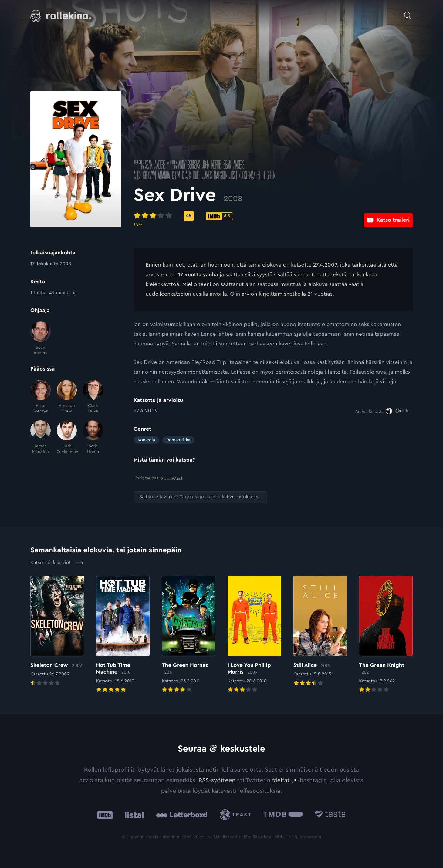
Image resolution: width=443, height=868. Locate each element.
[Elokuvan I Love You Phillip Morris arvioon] (254, 634)
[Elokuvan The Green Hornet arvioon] (189, 634)
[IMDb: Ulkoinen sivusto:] (105, 814)
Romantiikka (178, 440)
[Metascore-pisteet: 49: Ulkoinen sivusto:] (189, 216)
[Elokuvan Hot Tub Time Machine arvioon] (123, 634)
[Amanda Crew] (67, 397)
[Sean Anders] (41, 339)
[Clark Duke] (93, 397)
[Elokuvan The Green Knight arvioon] (386, 634)
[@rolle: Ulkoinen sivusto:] (398, 411)
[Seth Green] (93, 437)
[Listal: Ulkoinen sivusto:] (133, 814)
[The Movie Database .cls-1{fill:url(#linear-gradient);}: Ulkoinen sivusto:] (283, 814)
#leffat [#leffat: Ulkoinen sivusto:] (281, 780)
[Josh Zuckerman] (67, 437)
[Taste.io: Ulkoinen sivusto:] (330, 814)
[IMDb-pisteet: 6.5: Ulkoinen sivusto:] (220, 216)
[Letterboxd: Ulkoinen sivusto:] (182, 815)
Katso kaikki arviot (57, 562)
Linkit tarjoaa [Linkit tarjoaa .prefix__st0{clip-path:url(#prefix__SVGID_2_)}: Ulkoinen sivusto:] (158, 478)
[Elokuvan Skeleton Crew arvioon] (57, 631)
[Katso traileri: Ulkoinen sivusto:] (388, 216)
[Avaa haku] (407, 12)
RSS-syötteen (217, 780)
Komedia (146, 440)
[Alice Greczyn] (41, 397)
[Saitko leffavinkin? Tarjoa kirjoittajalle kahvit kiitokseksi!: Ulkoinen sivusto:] (200, 497)
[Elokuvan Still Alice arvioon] (320, 631)
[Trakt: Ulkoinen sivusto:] (237, 814)
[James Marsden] (41, 437)
